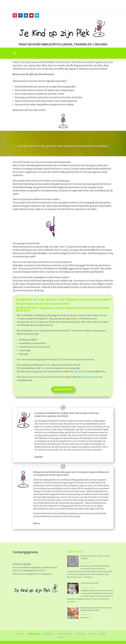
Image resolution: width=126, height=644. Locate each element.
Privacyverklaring (21, 574)
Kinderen (49, 634)
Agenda (93, 634)
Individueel (34, 634)
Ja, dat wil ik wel (63, 389)
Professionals (65, 634)
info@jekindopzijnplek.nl (31, 567)
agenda (78, 371)
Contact (61, 637)
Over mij (80, 634)
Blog (103, 634)
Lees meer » (89, 577)
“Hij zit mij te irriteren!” (90, 583)
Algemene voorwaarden (40, 574)
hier (43, 368)
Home (21, 634)
